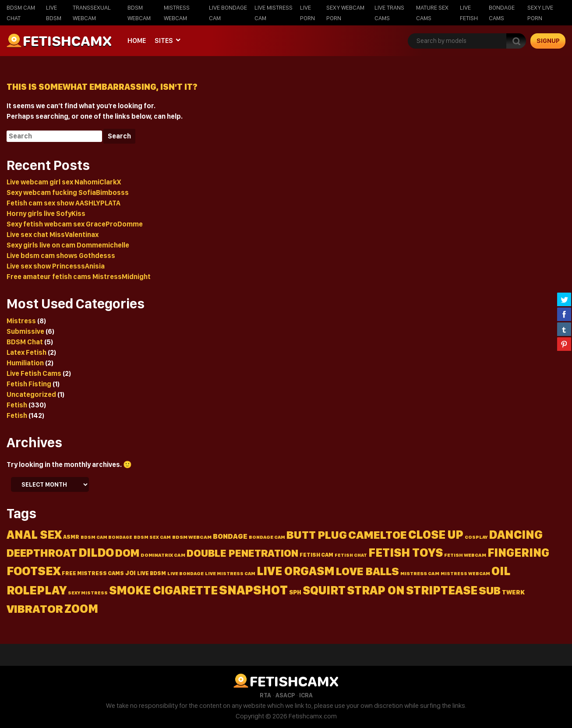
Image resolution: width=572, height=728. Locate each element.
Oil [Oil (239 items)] (501, 571)
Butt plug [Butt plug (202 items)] (317, 535)
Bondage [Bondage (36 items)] (230, 536)
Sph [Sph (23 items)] (295, 592)
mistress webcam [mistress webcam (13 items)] (465, 574)
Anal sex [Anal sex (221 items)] (34, 535)
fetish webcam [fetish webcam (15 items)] (465, 555)
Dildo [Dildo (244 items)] (96, 553)
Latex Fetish (26, 352)
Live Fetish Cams (34, 373)
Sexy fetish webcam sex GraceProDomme (75, 224)
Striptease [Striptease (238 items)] (442, 590)
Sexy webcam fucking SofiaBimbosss (68, 193)
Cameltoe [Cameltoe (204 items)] (378, 535)
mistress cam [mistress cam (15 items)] (420, 573)
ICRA (306, 695)
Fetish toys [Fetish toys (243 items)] (406, 553)
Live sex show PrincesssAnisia (56, 266)
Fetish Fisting (29, 384)
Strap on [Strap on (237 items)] (376, 590)
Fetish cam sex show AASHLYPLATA (64, 203)
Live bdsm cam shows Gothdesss (61, 256)
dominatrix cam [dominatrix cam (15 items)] (163, 555)
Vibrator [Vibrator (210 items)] (35, 609)
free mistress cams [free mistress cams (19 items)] (93, 573)
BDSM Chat (25, 342)
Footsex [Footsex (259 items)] (34, 571)
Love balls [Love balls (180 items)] (367, 571)
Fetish (17, 405)
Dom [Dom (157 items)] (127, 553)
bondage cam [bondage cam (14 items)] (267, 537)
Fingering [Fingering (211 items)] (518, 552)
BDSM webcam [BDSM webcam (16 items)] (192, 537)
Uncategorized (31, 394)
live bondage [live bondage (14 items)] (185, 573)
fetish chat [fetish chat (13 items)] (351, 555)
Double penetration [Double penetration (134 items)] (242, 553)
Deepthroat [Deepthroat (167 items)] (42, 553)
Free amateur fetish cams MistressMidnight (79, 277)
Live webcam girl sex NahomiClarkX (64, 182)
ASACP (285, 695)
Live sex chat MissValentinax (53, 235)
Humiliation (25, 363)
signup (548, 41)
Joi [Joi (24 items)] (131, 573)
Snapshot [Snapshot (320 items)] (253, 590)
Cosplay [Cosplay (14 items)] (476, 537)
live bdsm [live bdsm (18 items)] (152, 573)
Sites (164, 41)
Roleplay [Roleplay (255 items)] (37, 590)
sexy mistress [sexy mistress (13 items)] (88, 593)
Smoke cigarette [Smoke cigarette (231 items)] (163, 590)
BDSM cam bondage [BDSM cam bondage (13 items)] (106, 537)
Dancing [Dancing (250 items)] (516, 535)
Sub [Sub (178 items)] (490, 590)
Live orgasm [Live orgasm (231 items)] (296, 571)
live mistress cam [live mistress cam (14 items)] (230, 573)
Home (137, 41)
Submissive (25, 331)
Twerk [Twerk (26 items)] (513, 592)
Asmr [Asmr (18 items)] (71, 537)
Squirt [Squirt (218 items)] (324, 590)
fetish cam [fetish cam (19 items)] (316, 555)
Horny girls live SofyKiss (46, 214)
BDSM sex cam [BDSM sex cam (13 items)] (152, 537)
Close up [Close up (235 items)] (436, 535)
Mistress (21, 321)
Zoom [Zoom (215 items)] (81, 608)
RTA (265, 695)
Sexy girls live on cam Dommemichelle (68, 245)
